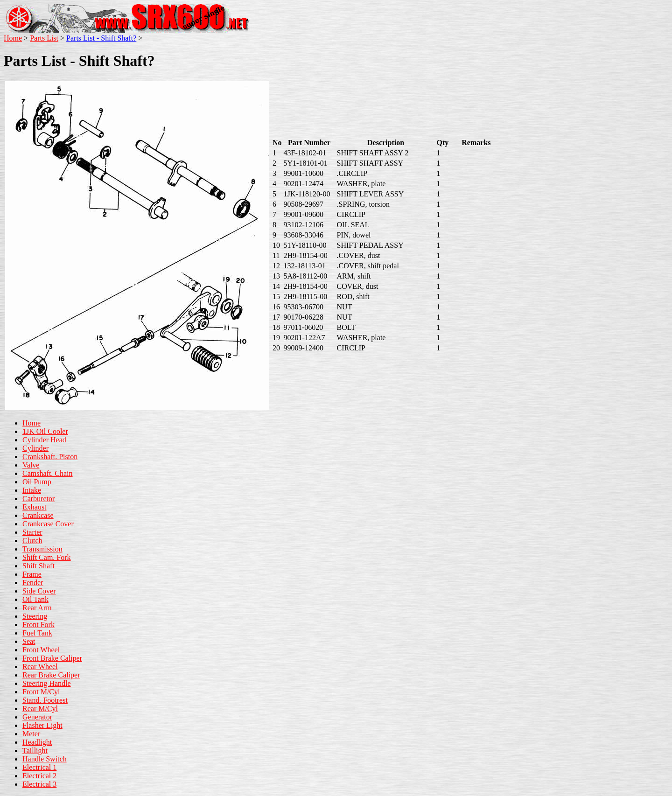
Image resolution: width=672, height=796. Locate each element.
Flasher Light (42, 725)
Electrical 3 (39, 784)
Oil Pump (37, 482)
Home (13, 38)
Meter (31, 734)
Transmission (42, 549)
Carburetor (38, 499)
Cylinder (35, 448)
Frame (32, 574)
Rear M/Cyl (40, 709)
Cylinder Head (44, 440)
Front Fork (38, 625)
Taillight (35, 751)
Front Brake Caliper (52, 658)
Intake (32, 490)
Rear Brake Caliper (51, 675)
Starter (32, 532)
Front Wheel (41, 650)
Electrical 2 (39, 776)
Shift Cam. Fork (47, 557)
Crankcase (38, 515)
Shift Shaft (38, 566)
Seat (29, 641)
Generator (37, 717)
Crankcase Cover (48, 524)
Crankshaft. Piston (50, 457)
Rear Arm (37, 608)
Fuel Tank (37, 633)
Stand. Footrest (45, 700)
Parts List (44, 38)
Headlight (37, 742)
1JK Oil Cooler (45, 431)
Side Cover (39, 591)
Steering (35, 616)
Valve (31, 465)
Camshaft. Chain (48, 473)
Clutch (32, 541)
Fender (33, 583)
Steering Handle (47, 683)
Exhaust (35, 507)
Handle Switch (45, 759)
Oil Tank (35, 599)
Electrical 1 (39, 767)
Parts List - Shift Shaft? (101, 38)
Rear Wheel (40, 667)
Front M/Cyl (41, 692)
